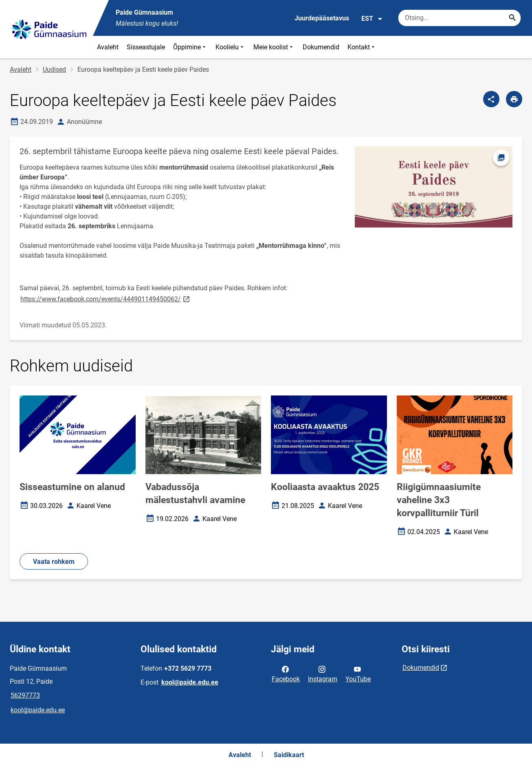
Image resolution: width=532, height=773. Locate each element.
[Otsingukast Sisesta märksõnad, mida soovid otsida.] (459, 18)
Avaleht (108, 47)
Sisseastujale (146, 47)
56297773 (25, 695)
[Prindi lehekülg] (514, 99)
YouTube (358, 674)
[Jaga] (491, 99)
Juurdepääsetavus (322, 18)
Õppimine (190, 47)
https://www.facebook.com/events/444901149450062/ (106, 299)
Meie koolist (274, 47)
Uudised (54, 70)
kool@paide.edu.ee (38, 710)
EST (372, 19)
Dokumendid (321, 47)
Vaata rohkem (54, 562)
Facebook (286, 674)
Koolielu (230, 47)
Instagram (323, 674)
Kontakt (362, 47)
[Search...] (512, 18)
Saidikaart (289, 755)
